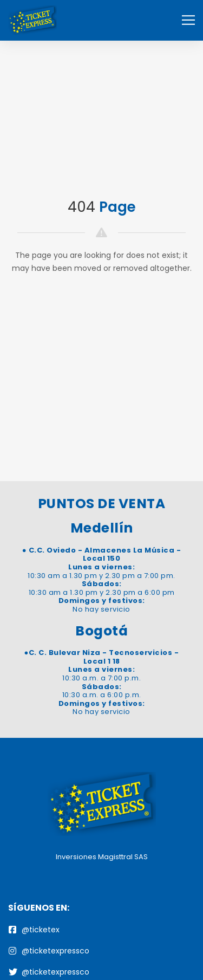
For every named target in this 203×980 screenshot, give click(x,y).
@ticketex (34, 930)
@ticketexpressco (49, 951)
